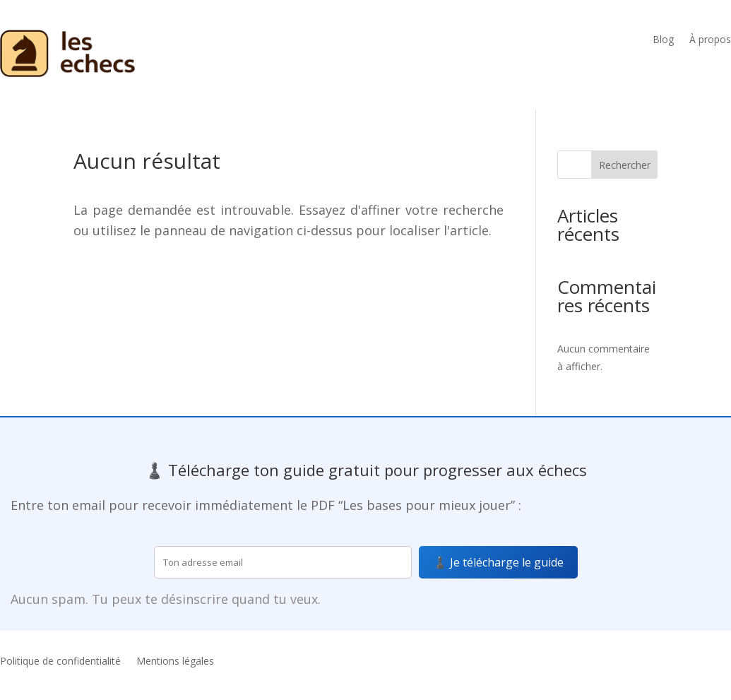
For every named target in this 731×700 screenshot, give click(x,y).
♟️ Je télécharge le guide (498, 562)
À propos (710, 40)
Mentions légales (175, 662)
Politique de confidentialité (60, 662)
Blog (663, 40)
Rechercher (625, 165)
